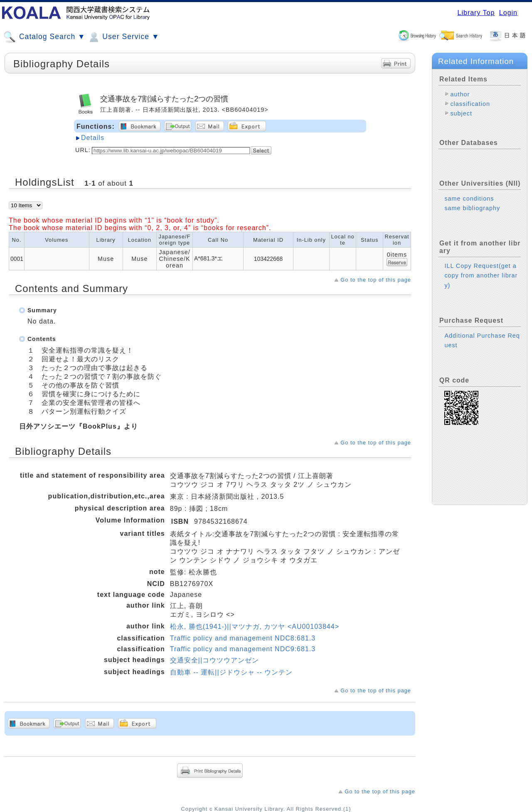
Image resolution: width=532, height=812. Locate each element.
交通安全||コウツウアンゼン (214, 660)
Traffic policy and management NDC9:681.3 (243, 649)
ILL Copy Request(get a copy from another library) (481, 275)
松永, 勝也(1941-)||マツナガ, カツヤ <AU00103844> (255, 627)
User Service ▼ (123, 37)
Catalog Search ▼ (44, 37)
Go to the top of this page (376, 280)
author (460, 94)
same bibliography (472, 208)
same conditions (469, 199)
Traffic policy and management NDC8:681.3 (243, 638)
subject (461, 113)
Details (93, 138)
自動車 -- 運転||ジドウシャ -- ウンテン (231, 672)
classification (470, 104)
